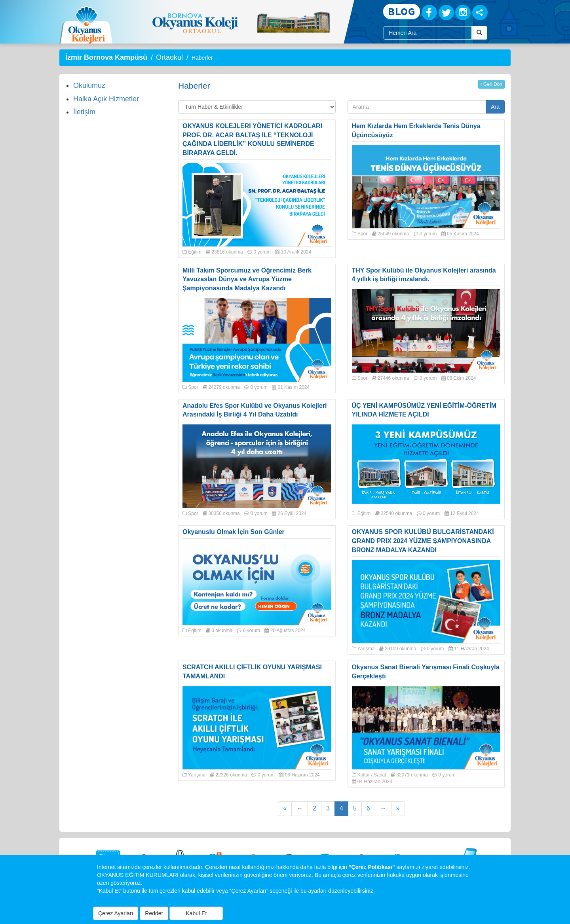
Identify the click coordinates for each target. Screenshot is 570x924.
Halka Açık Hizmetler (106, 99)
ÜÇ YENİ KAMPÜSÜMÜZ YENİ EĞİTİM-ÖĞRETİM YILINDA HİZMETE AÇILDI (424, 410)
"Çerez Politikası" (372, 867)
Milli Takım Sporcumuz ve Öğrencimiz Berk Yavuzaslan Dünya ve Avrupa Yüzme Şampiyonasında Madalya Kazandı (247, 279)
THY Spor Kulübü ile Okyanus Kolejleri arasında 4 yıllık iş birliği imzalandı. (424, 275)
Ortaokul (169, 57)
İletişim (84, 112)
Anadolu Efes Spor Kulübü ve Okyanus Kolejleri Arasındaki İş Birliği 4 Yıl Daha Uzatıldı (255, 410)
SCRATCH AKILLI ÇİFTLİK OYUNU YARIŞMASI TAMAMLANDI (252, 672)
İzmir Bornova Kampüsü (106, 57)
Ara (495, 107)
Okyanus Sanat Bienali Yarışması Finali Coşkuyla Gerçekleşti (426, 672)
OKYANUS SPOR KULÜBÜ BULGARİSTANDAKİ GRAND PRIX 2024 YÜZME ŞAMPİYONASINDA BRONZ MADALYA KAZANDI (423, 541)
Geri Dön (491, 84)
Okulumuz (89, 85)
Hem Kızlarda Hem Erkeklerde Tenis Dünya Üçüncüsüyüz (416, 131)
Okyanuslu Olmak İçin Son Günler (234, 532)
